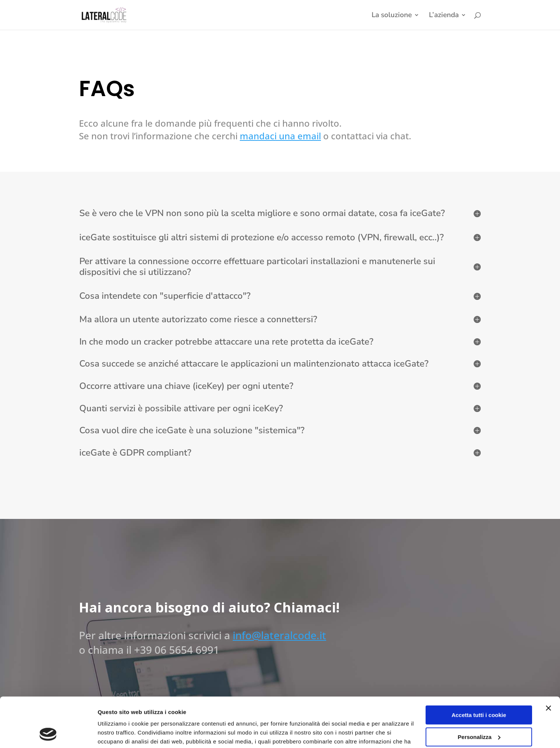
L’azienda (444, 16)
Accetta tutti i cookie (479, 668)
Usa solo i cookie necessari (479, 712)
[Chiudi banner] (548, 662)
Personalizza (479, 690)
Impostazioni (115, 733)
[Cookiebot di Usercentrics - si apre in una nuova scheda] (48, 733)
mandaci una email (280, 136)
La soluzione (392, 16)
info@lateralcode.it (279, 635)
